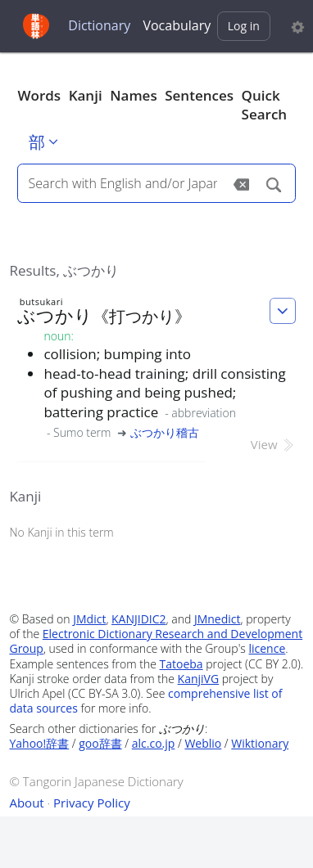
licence (267, 648)
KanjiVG (199, 679)
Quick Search (265, 105)
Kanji (86, 95)
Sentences (199, 95)
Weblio (203, 743)
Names (133, 95)
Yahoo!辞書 (39, 743)
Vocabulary (177, 25)
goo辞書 (100, 743)
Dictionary (99, 25)
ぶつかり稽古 (165, 432)
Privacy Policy (92, 803)
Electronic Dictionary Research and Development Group (156, 641)
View (273, 444)
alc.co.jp (154, 743)
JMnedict (218, 619)
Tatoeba (181, 664)
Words (39, 95)
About (26, 803)
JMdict (89, 619)
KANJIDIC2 (139, 619)
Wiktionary (260, 743)
